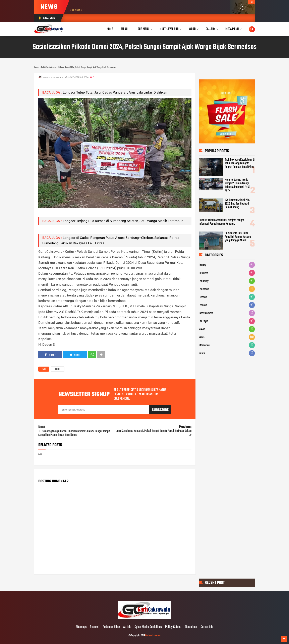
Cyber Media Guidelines (148, 627)
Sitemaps (81, 627)
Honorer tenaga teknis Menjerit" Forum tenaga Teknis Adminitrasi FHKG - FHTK (238, 185)
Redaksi (95, 627)
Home (110, 29)
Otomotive (204, 345)
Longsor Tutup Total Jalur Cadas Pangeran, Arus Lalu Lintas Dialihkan (115, 92)
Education (204, 289)
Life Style (203, 321)
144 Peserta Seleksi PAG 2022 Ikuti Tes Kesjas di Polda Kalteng (237, 204)
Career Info (207, 627)
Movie (202, 329)
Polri (58, 369)
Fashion (203, 305)
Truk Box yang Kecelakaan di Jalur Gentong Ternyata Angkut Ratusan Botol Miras (240, 164)
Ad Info (127, 627)
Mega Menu (232, 29)
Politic (202, 354)
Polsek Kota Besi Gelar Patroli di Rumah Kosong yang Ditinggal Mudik (238, 237)
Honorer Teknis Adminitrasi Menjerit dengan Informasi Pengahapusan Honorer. (222, 222)
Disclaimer (191, 627)
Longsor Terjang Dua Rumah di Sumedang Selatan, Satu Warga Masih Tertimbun (123, 221)
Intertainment (206, 313)
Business (204, 273)
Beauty (202, 265)
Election (203, 297)
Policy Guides (173, 627)
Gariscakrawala (153, 636)
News (202, 337)
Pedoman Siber (111, 627)
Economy (204, 281)
